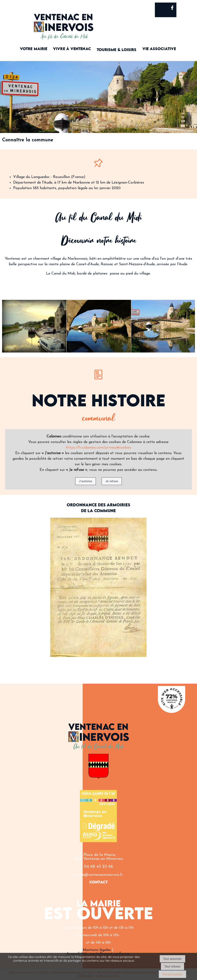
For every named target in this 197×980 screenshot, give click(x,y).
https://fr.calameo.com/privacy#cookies (98, 448)
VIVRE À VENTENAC (72, 49)
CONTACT (98, 882)
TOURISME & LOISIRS (117, 50)
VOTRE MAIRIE (34, 49)
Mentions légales (97, 950)
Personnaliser (172, 974)
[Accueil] (64, 23)
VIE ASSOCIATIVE (159, 49)
